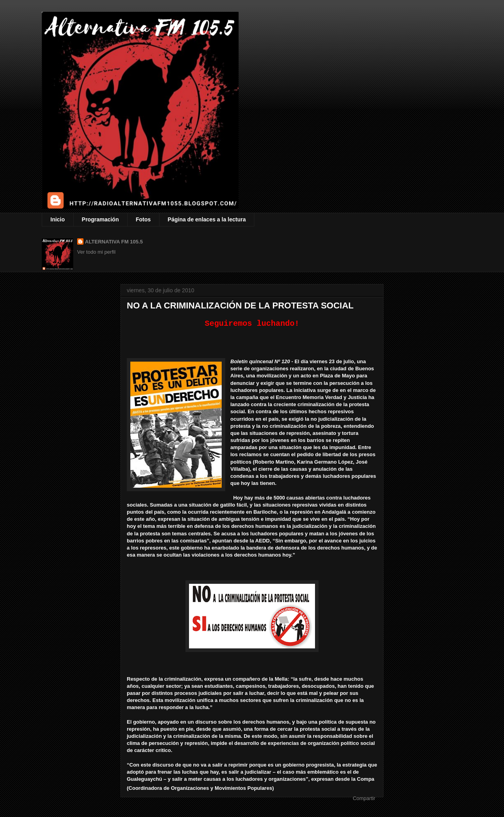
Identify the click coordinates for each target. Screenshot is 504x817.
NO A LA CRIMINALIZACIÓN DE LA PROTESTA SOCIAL (240, 305)
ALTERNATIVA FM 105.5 (114, 242)
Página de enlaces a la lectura (207, 219)
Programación (100, 219)
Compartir (364, 798)
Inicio (58, 219)
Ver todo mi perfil (96, 252)
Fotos (143, 219)
